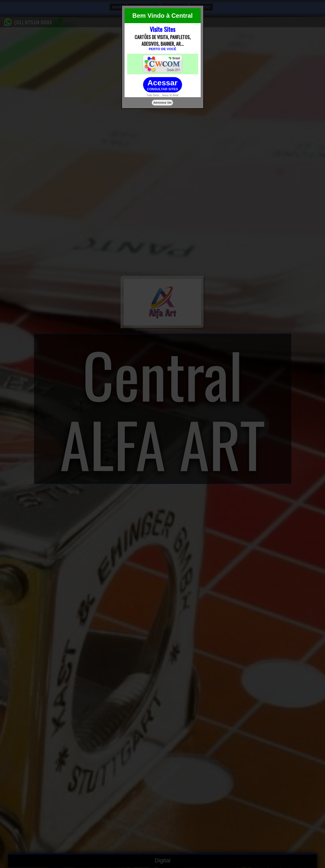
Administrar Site (162, 103)
